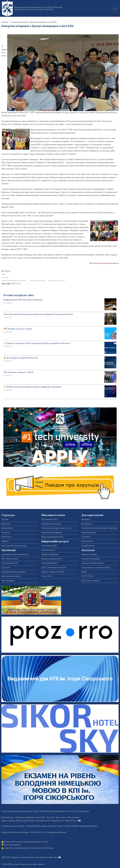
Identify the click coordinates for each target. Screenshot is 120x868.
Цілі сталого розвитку (90, 581)
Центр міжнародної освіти (52, 537)
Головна (5, 22)
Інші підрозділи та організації (14, 546)
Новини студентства (38, 281)
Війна (84, 572)
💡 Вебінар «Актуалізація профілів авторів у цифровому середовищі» (33, 387)
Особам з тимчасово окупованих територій (99, 528)
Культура (5, 277)
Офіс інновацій (8, 581)
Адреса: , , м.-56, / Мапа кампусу (39, 821)
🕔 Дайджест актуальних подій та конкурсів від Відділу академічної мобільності (37, 343)
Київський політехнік (57, 281)
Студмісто (6, 568)
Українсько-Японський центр (14, 572)
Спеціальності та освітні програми (96, 568)
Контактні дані (8, 817)
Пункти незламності (13, 845)
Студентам (86, 537)
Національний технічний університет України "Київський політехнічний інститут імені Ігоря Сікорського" (38, 8)
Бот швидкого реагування (55, 832)
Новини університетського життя (14, 281)
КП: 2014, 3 (6, 271)
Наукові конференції (50, 554)
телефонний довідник (88, 826)
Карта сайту (60, 817)
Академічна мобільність (52, 524)
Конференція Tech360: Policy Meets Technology (23, 300)
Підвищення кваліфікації (52, 533)
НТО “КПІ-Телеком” (10, 559)
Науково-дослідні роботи (52, 559)
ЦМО (4, 274)
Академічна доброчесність (92, 563)
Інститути (5, 533)
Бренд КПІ (41, 817)
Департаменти (7, 528)
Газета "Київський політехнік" (54, 568)
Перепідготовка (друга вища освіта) (56, 528)
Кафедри (5, 541)
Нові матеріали (73, 817)
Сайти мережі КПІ (49, 546)
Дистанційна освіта (50, 519)
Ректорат (5, 519)
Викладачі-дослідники (91, 559)
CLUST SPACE (88, 576)
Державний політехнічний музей (15, 554)
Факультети (6, 537)
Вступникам (87, 524)
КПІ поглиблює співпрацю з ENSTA (19, 372)
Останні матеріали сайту (19, 295)
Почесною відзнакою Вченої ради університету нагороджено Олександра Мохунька (38, 314)
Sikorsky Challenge (89, 554)
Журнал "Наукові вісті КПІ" (53, 572)
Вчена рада (6, 524)
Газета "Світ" (47, 576)
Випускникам (87, 541)
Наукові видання (48, 550)
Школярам (86, 519)
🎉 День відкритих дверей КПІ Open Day (21, 358)
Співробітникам (88, 546)
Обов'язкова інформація (25, 817)
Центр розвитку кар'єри (11, 576)
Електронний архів (49, 563)
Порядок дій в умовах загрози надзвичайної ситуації (26, 842)
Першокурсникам (89, 533)
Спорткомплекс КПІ (10, 563)
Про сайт (50, 817)
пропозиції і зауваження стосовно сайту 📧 (43, 857)
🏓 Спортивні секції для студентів (18, 329)
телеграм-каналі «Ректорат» (42, 848)
